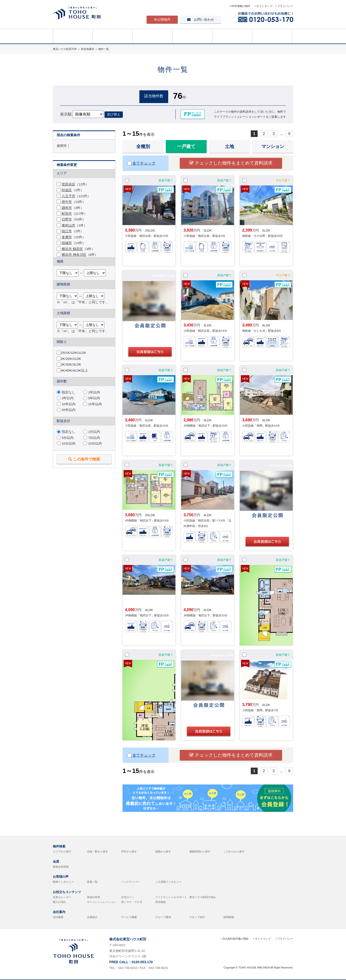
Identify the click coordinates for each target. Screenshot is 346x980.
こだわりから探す (234, 851)
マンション (273, 146)
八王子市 (68, 196)
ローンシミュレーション (102, 902)
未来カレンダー (62, 897)
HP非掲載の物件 (240, 6)
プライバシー (284, 6)
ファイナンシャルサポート (171, 897)
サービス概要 (129, 917)
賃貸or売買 (93, 897)
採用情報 (229, 917)
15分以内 (93, 444)
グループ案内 (163, 917)
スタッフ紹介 (197, 917)
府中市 (67, 202)
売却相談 (272, 36)
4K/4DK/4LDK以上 (74, 371)
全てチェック (141, 163)
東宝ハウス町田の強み (203, 897)
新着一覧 (92, 882)
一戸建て (186, 146)
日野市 (67, 219)
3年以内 (65, 398)
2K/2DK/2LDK (71, 359)
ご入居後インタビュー (168, 882)
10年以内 (66, 404)
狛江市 (67, 231)
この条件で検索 (84, 459)
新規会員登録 (61, 867)
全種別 (143, 146)
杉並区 (67, 190)
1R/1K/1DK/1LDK (74, 353)
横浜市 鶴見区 (72, 249)
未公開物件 (162, 19)
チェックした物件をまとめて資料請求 (231, 163)
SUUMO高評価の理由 (235, 939)
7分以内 (92, 438)
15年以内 (93, 404)
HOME (73, 36)
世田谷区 (68, 184)
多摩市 (67, 237)
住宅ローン (128, 897)
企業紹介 (92, 917)
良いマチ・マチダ (132, 902)
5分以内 (65, 438)
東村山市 (68, 225)
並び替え (114, 114)
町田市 (67, 214)
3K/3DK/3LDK (71, 364)
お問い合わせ (201, 19)
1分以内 (92, 432)
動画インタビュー (63, 882)
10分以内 (66, 444)
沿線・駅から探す (98, 851)
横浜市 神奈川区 (74, 255)
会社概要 (58, 917)
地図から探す (163, 851)
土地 (229, 146)
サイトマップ (263, 6)
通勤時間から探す (200, 851)
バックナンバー (130, 882)
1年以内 (92, 392)
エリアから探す (62, 851)
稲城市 (67, 243)
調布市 (67, 208)
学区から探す (129, 851)
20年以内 (66, 410)
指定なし (66, 392)
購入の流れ (59, 902)
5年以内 (92, 398)
